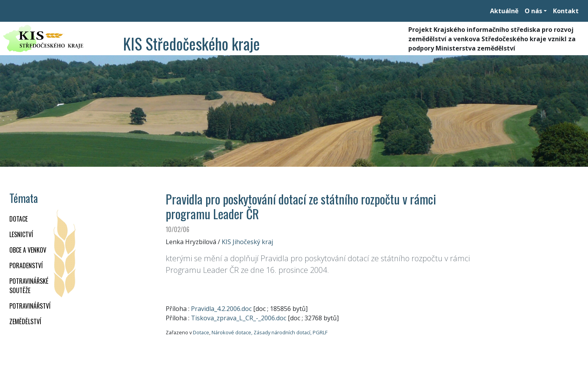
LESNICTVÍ (21, 234)
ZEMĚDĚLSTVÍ (25, 321)
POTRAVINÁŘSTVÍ (30, 306)
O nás (533, 11)
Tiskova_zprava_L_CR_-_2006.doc (239, 318)
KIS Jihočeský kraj (247, 242)
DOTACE (18, 219)
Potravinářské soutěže (29, 286)
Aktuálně (504, 11)
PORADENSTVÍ (26, 265)
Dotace (201, 332)
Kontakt (566, 11)
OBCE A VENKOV (28, 250)
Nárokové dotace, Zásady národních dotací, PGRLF (269, 332)
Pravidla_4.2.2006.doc (221, 309)
